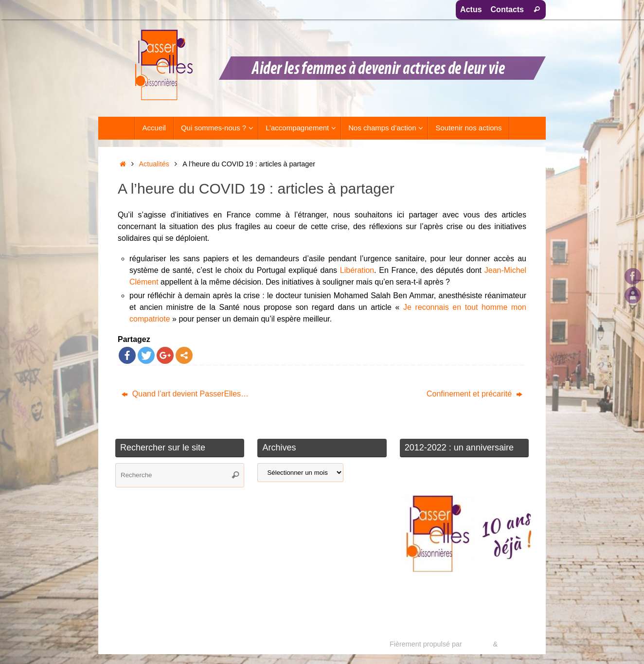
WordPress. (518, 644)
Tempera (477, 644)
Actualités (154, 164)
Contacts (507, 9)
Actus (471, 9)
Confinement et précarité (474, 394)
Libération (357, 270)
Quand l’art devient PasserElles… (185, 394)
